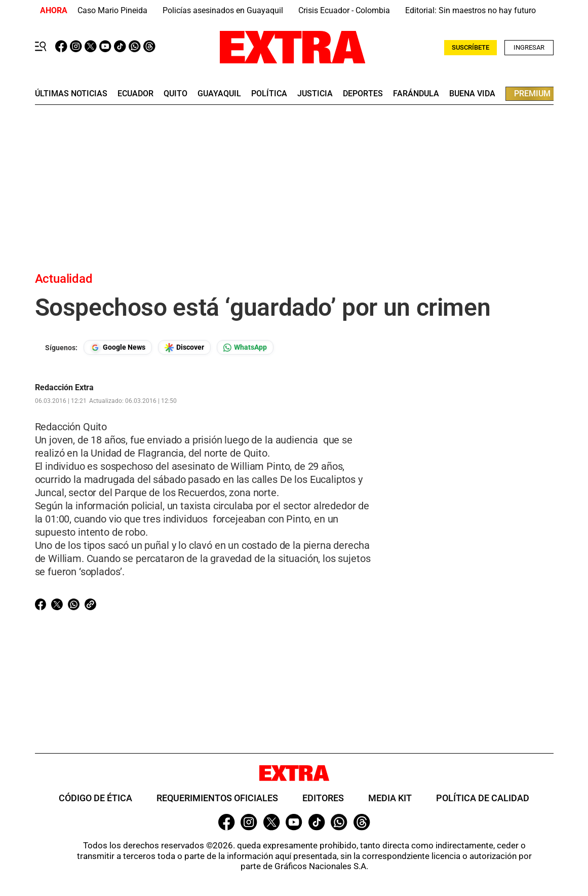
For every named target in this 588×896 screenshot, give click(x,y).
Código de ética (95, 798)
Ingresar (529, 47)
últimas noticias (71, 94)
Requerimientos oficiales (217, 798)
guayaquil (219, 94)
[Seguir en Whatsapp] (245, 347)
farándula (416, 94)
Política (269, 94)
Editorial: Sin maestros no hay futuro (471, 10)
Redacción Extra (64, 388)
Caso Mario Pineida (112, 10)
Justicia (315, 94)
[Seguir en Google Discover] (184, 347)
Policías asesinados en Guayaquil (223, 10)
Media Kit (390, 798)
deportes (363, 94)
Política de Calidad (483, 798)
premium (532, 94)
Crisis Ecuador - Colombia (344, 10)
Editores (323, 798)
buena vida (472, 94)
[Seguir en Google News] (118, 347)
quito (175, 94)
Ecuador (135, 94)
